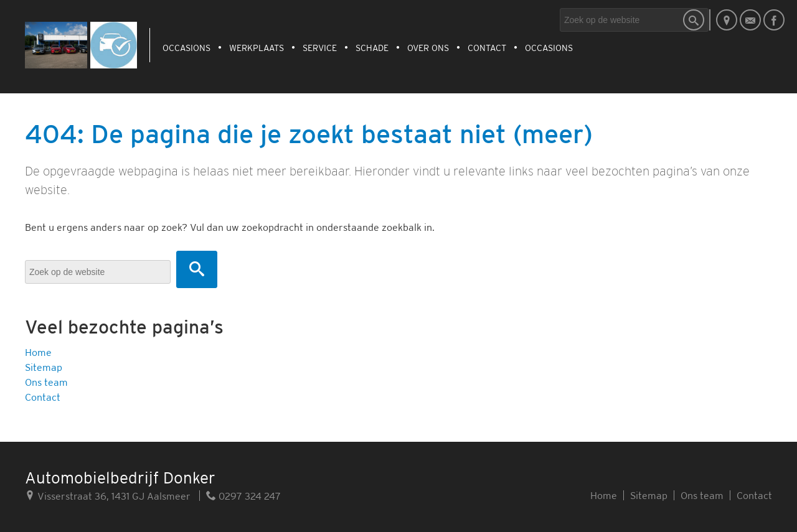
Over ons (428, 48)
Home (38, 352)
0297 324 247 (243, 496)
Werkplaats (257, 48)
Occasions (186, 48)
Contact (487, 48)
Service (320, 48)
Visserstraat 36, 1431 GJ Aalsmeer (108, 496)
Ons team (46, 382)
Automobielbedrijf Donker (120, 478)
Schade (372, 48)
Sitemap (44, 367)
